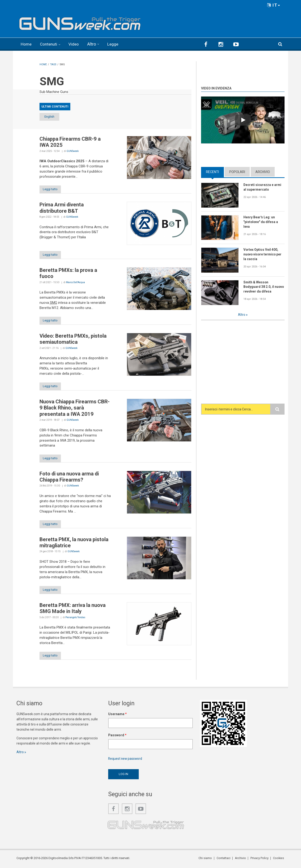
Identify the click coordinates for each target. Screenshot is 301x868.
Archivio (263, 171)
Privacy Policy (260, 860)
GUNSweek (73, 151)
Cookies (279, 860)
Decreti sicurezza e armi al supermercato (263, 187)
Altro (94, 44)
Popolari (237, 171)
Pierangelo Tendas (75, 619)
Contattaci (224, 860)
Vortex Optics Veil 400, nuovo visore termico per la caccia (263, 254)
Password (117, 737)
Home (26, 44)
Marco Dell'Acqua (75, 283)
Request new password (126, 760)
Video (76, 44)
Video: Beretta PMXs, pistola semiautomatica (73, 339)
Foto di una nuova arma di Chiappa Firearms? (69, 477)
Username (117, 715)
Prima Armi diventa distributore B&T (62, 208)
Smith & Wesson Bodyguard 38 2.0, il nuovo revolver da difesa (264, 286)
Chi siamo (207, 860)
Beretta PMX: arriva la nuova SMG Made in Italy (73, 609)
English (52, 117)
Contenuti (50, 44)
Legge (115, 44)
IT (274, 5)
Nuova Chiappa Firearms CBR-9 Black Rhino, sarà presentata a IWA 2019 (75, 409)
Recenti (212, 171)
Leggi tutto (52, 189)
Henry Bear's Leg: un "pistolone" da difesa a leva (261, 222)
